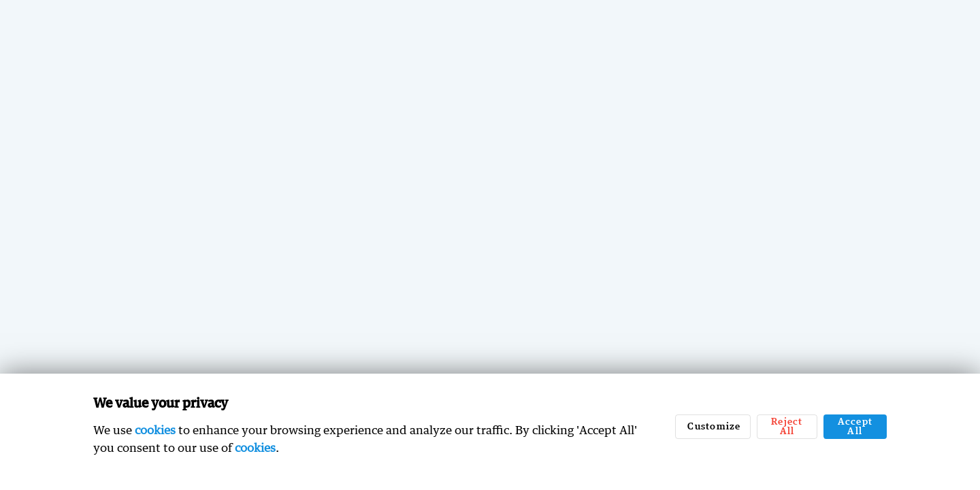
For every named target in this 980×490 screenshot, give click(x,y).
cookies (155, 430)
